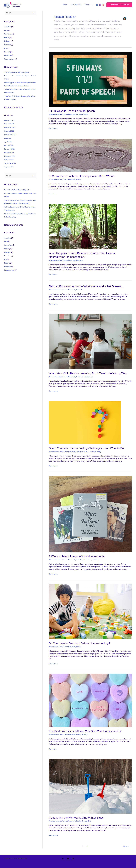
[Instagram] (100, 5)
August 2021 (9, 167)
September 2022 (10, 135)
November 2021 (10, 156)
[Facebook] (97, 5)
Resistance (8, 56)
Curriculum (8, 34)
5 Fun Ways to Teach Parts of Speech (17, 72)
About (65, 5)
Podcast (7, 52)
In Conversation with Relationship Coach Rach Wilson (82, 176)
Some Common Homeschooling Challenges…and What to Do (87, 448)
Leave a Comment (69, 114)
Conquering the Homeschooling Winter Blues (76, 818)
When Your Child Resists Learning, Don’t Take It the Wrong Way (88, 373)
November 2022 (10, 128)
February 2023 (9, 121)
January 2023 (9, 124)
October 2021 (9, 160)
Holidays (7, 41)
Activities (8, 27)
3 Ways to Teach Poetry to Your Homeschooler (77, 556)
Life (6, 48)
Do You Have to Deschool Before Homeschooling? (80, 643)
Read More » (53, 129)
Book (6, 31)
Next (126, 846)
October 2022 (9, 131)
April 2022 (8, 142)
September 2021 (10, 164)
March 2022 (9, 146)
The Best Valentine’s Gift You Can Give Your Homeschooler (85, 731)
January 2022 (9, 153)
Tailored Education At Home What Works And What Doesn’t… (87, 286)
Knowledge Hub (76, 5)
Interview (7, 45)
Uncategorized (9, 59)
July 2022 (8, 138)
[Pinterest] (103, 5)
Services (87, 5)
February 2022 (9, 149)
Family (6, 38)
